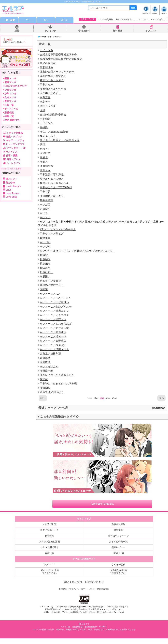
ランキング (50, 31)
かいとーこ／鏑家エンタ (54, 311)
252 (108, 398)
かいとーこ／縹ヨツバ (53, 336)
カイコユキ (46, 50)
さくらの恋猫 (118, 564)
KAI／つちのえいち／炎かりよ (58, 229)
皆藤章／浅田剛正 (50, 354)
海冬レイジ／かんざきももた (57, 375)
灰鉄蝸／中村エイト (52, 285)
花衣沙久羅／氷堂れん (53, 76)
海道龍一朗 (46, 371)
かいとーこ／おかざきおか (56, 307)
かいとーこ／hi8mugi (52, 345)
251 (102, 398)
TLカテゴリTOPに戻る (102, 504)
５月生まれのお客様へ (13, 42)
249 (90, 398)
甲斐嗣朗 (45, 119)
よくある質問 (73, 582)
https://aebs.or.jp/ (116, 612)
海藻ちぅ (45, 170)
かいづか (45, 247)
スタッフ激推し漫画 (49, 542)
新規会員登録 (118, 524)
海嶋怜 (44, 127)
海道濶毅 (45, 388)
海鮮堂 (44, 157)
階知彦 (44, 379)
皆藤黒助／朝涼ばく (52, 392)
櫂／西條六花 (48, 63)
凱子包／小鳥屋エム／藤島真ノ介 (60, 140)
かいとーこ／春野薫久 (53, 341)
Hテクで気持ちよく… (126, 19)
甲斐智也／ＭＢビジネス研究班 (58, 384)
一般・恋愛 (9, 20)
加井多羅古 (46, 200)
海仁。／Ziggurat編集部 (54, 132)
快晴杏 (44, 149)
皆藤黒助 (45, 358)
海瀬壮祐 (45, 153)
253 (114, 398)
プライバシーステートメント (82, 589)
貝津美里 (45, 238)
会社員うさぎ (48, 106)
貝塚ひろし (46, 272)
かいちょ (45, 217)
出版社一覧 (118, 553)
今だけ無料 (84, 31)
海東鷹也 (45, 362)
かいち (44, 213)
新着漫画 (49, 536)
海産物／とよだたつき (53, 89)
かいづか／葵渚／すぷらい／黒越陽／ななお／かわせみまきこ (77, 251)
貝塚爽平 (45, 268)
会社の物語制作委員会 (53, 115)
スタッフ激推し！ (158, 19)
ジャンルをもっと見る (11, 169)
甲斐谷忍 (45, 192)
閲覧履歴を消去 (159, 408)
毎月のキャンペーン (118, 536)
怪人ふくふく (48, 136)
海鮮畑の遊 (46, 166)
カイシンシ (46, 123)
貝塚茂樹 (45, 264)
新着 (17, 31)
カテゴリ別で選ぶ (49, 547)
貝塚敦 (44, 255)
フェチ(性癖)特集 (105, 19)
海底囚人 (45, 277)
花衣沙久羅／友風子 (52, 80)
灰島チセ (45, 102)
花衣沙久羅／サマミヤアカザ (57, 72)
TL (27, 20)
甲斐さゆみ (46, 85)
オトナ (64, 20)
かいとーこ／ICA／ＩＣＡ (55, 298)
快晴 (42, 145)
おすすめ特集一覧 (118, 542)
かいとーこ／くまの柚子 (54, 315)
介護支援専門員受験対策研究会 (58, 55)
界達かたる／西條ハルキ (54, 183)
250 (96, 398)
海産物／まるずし (50, 93)
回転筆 (44, 289)
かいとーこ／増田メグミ (54, 349)
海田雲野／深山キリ (52, 196)
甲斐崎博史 (46, 67)
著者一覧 (49, 553)
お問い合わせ (95, 582)
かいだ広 (45, 205)
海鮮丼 (44, 162)
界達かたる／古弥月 (52, 179)
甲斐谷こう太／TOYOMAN (56, 187)
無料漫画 (118, 31)
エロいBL (143, 19)
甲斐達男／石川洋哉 (52, 175)
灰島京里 (45, 97)
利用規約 (63, 589)
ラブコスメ (151, 31)
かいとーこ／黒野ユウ (53, 319)
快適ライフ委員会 (50, 281)
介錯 (42, 110)
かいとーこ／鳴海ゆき (53, 332)
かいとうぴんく (49, 366)
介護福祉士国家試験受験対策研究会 (61, 59)
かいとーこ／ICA (50, 294)
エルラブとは (49, 524)
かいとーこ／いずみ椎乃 (54, 302)
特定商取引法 (103, 589)
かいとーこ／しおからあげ (56, 324)
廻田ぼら (45, 209)
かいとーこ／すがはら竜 (54, 328)
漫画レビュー (118, 547)
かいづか (45, 242)
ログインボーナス (49, 530)
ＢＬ (46, 20)
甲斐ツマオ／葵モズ (52, 234)
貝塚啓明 (45, 259)
